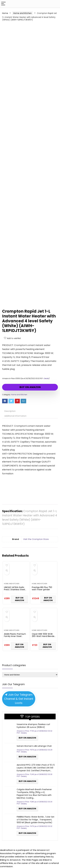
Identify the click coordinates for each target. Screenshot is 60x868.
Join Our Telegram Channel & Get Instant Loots (19, 699)
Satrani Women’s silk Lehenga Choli (34, 746)
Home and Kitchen (22, 13)
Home (5, 13)
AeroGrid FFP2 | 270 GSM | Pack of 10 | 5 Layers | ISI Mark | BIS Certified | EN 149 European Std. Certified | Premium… (36, 768)
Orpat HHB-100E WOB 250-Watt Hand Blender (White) (43, 636)
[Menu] (3, 4)
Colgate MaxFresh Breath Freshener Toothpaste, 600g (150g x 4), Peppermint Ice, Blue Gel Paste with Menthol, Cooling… (34, 794)
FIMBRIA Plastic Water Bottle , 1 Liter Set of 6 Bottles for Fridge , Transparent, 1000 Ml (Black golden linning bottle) (36, 820)
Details (46, 378)
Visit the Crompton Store (36, 539)
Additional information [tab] (15, 416)
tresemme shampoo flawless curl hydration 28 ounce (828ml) (33, 726)
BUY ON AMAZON (30, 387)
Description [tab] (10, 411)
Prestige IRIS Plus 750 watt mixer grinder (42, 588)
